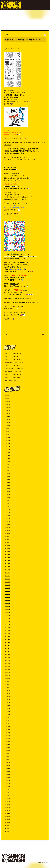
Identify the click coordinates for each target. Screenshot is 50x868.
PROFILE (11, 848)
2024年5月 (7, 449)
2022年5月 (7, 522)
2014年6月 (7, 808)
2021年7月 (7, 552)
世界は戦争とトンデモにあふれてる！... (14, 380)
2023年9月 (7, 474)
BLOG (14, 851)
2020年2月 (7, 603)
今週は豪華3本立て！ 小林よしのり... (14, 371)
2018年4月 (7, 669)
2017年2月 (7, 711)
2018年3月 (7, 672)
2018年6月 (7, 663)
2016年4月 (7, 742)
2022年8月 (7, 513)
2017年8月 (7, 693)
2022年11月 (8, 504)
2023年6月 (7, 483)
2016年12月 (8, 717)
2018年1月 (7, 678)
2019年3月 (7, 636)
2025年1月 (7, 425)
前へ (7, 335)
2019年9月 (7, 618)
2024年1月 (7, 462)
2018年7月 (7, 660)
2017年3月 (7, 708)
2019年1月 (7, 642)
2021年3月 (7, 564)
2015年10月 (8, 760)
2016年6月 (7, 736)
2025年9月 (7, 401)
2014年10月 (8, 796)
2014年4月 (7, 814)
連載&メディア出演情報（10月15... (13, 374)
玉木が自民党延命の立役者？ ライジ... (14, 362)
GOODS (20, 851)
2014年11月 (8, 793)
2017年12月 (8, 681)
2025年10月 (8, 398)
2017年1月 (7, 714)
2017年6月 (7, 699)
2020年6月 (7, 591)
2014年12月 (8, 790)
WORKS (19, 848)
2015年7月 (7, 769)
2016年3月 (7, 745)
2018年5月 (7, 666)
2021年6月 (7, 555)
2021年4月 (7, 561)
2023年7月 (7, 480)
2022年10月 (8, 507)
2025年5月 (7, 413)
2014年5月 (7, 811)
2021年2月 (7, 567)
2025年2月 (7, 422)
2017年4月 (7, 705)
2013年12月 (8, 826)
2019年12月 (8, 609)
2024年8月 (7, 440)
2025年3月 (7, 419)
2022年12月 (8, 501)
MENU (46, 5)
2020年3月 (7, 600)
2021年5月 (7, 558)
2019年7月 (7, 624)
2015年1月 (7, 787)
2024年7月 (7, 443)
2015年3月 (7, 781)
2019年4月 (7, 633)
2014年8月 (7, 802)
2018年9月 (7, 654)
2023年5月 (7, 486)
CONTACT (6, 851)
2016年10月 (8, 723)
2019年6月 (7, 627)
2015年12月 (8, 754)
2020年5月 (7, 594)
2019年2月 (7, 639)
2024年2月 (7, 459)
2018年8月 (7, 657)
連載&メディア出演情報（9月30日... (13, 377)
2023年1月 (7, 498)
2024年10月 (8, 434)
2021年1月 (7, 570)
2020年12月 (8, 573)
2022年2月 (7, 531)
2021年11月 (8, 540)
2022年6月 (7, 519)
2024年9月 (7, 437)
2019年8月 (7, 621)
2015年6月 (7, 772)
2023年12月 (8, 465)
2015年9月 (7, 763)
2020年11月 (8, 576)
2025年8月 (7, 404)
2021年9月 (7, 546)
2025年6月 (7, 410)
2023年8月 (7, 477)
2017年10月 (8, 687)
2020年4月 (7, 597)
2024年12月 (8, 428)
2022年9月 (7, 510)
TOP (5, 848)
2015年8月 (7, 766)
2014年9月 (7, 799)
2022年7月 (7, 516)
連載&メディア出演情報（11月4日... (13, 359)
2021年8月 (7, 549)
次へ (43, 335)
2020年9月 (7, 582)
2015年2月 (7, 784)
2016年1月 (7, 751)
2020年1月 (7, 606)
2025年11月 (8, 395)
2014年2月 (7, 820)
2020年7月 (7, 588)
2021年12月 (8, 537)
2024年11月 (8, 431)
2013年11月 (8, 829)
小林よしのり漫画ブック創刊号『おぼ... (14, 368)
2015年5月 (7, 775)
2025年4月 (7, 416)
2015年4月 (7, 778)
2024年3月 (7, 456)
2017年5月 (7, 702)
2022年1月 (7, 534)
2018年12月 (8, 645)
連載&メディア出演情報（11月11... (13, 356)
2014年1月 (7, 823)
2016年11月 (8, 720)
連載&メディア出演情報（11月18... (13, 353)
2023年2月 (7, 495)
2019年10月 (8, 615)
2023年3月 (7, 492)
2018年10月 (8, 651)
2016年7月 (7, 733)
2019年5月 (7, 630)
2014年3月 (7, 817)
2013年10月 (8, 832)
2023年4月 (7, 489)
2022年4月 (7, 525)
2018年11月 (8, 648)
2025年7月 (7, 407)
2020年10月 (8, 579)
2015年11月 (8, 757)
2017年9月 (7, 690)
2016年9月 (7, 726)
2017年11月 (8, 684)
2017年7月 (7, 696)
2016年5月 (7, 739)
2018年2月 (7, 675)
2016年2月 (7, 748)
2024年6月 (7, 446)
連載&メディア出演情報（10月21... (13, 365)
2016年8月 (7, 730)
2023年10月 (8, 471)
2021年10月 (8, 543)
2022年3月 (7, 528)
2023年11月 (8, 468)
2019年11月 (8, 612)
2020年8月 (7, 585)
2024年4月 (7, 453)
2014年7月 (7, 805)
